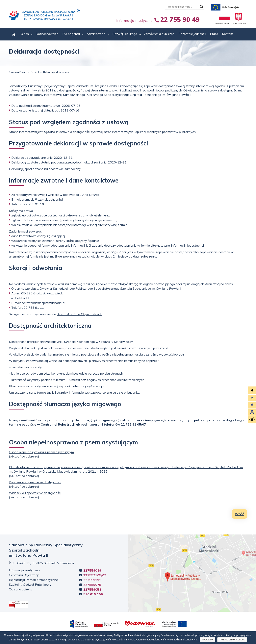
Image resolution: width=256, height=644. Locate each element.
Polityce (123, 635)
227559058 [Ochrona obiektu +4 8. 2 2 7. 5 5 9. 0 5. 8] (92, 589)
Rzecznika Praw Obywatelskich (79, 314)
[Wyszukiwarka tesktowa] (183, 7)
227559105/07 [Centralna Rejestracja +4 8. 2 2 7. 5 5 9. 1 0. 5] (95, 575)
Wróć (239, 514)
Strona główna (18, 72)
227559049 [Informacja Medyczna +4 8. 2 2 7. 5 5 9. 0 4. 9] (92, 570)
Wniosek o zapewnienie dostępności (35, 482)
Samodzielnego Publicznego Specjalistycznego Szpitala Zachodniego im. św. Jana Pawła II (127, 95)
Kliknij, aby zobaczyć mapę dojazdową (192, 573)
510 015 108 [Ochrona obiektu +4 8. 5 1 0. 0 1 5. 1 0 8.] (93, 594)
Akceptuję (207, 640)
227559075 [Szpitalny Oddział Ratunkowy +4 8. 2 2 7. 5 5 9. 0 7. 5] (92, 585)
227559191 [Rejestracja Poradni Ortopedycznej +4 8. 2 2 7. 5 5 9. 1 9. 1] (92, 580)
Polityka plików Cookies (232, 640)
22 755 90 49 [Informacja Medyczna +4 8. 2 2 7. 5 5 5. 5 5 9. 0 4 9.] (180, 19)
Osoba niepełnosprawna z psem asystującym (41, 452)
